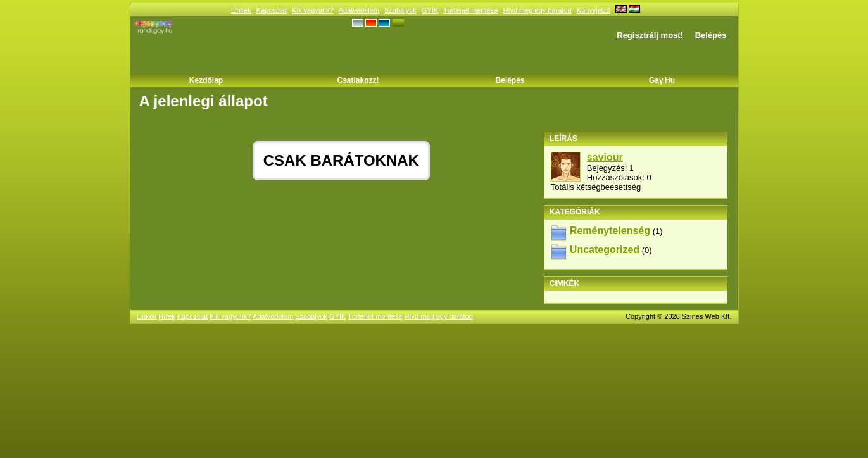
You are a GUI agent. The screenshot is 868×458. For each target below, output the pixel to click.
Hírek (167, 316)
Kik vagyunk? (312, 10)
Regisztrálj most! (650, 35)
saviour (605, 157)
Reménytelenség (610, 231)
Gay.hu (662, 80)
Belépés (711, 35)
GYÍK (430, 10)
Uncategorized (605, 250)
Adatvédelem (359, 10)
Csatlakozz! (358, 80)
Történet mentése (470, 10)
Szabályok (400, 10)
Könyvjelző (594, 10)
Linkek (241, 10)
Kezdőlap (206, 80)
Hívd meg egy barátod (537, 10)
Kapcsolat (272, 10)
